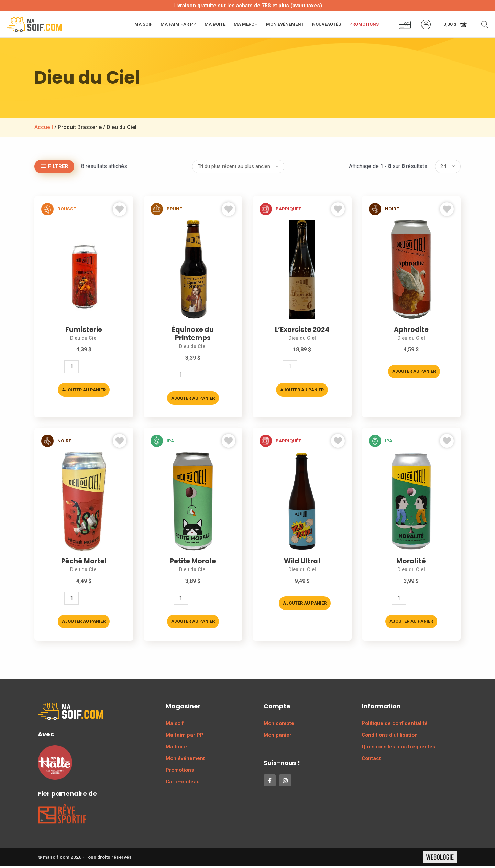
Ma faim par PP (178, 24)
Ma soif (143, 24)
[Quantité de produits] (71, 367)
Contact (371, 760)
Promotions (364, 24)
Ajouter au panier (84, 390)
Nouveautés (327, 24)
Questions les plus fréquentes (398, 748)
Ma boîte (215, 24)
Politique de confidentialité (395, 725)
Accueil (44, 127)
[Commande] (238, 166)
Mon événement (285, 24)
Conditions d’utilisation (390, 737)
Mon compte (279, 725)
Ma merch (246, 24)
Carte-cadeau (183, 783)
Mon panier (278, 737)
